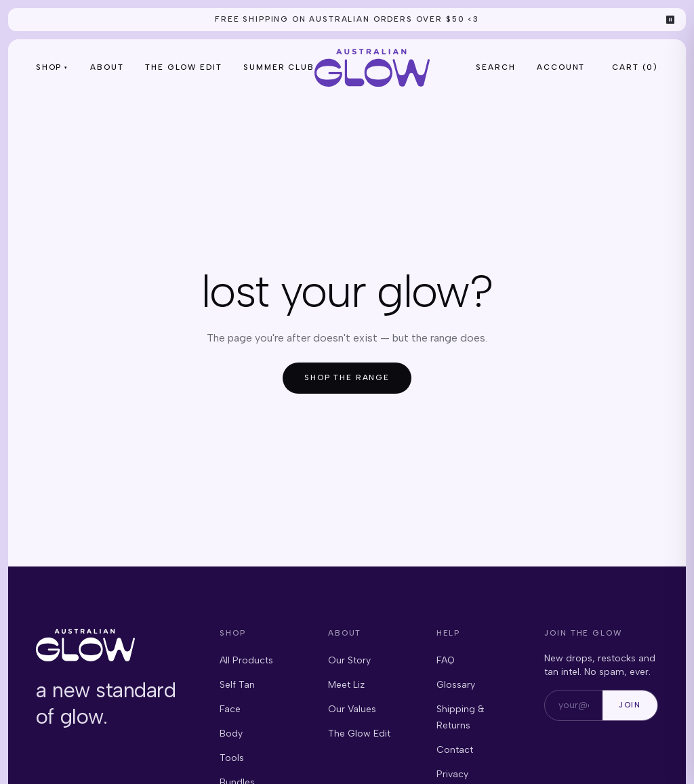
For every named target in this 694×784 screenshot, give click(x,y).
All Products (246, 660)
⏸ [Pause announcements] (671, 20)
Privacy (452, 774)
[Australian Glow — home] (372, 68)
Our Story (349, 660)
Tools (232, 758)
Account (561, 67)
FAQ (446, 660)
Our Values (352, 709)
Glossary (456, 685)
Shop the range (347, 377)
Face (230, 709)
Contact (455, 750)
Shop (52, 67)
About (107, 67)
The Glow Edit (183, 67)
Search (495, 67)
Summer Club (279, 67)
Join (630, 705)
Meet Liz (346, 685)
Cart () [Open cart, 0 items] (635, 67)
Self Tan (237, 685)
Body (231, 734)
